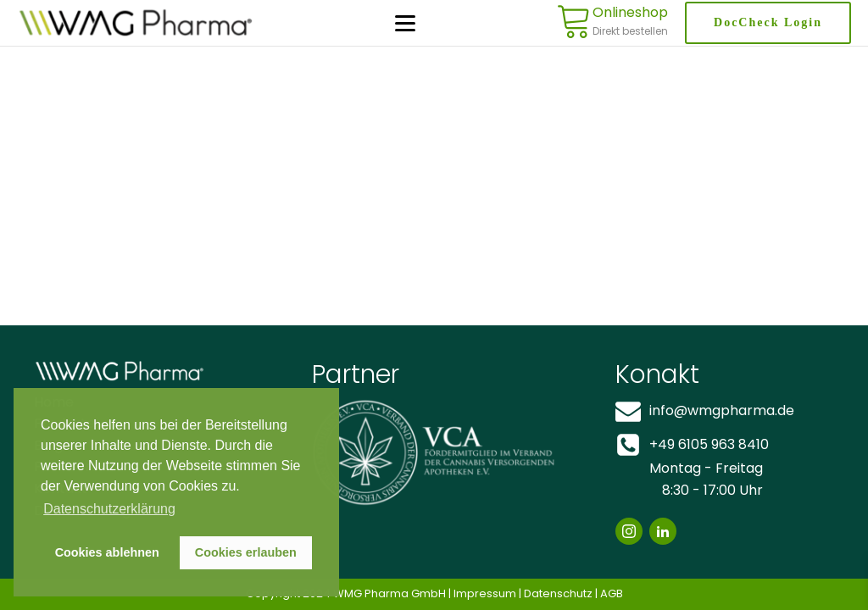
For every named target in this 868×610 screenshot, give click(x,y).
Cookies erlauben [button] (246, 552)
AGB (612, 593)
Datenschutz (558, 593)
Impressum (485, 593)
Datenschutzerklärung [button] (109, 509)
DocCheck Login (768, 22)
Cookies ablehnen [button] (107, 552)
